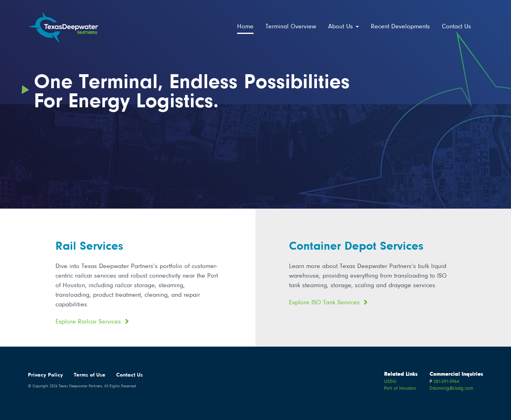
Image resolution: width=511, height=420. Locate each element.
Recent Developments (400, 27)
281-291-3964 (446, 382)
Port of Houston (400, 388)
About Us (344, 27)
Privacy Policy (46, 375)
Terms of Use (90, 375)
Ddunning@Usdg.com (451, 388)
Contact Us (457, 27)
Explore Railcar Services (88, 322)
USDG (390, 382)
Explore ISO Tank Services (324, 303)
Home (245, 27)
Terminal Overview (291, 27)
